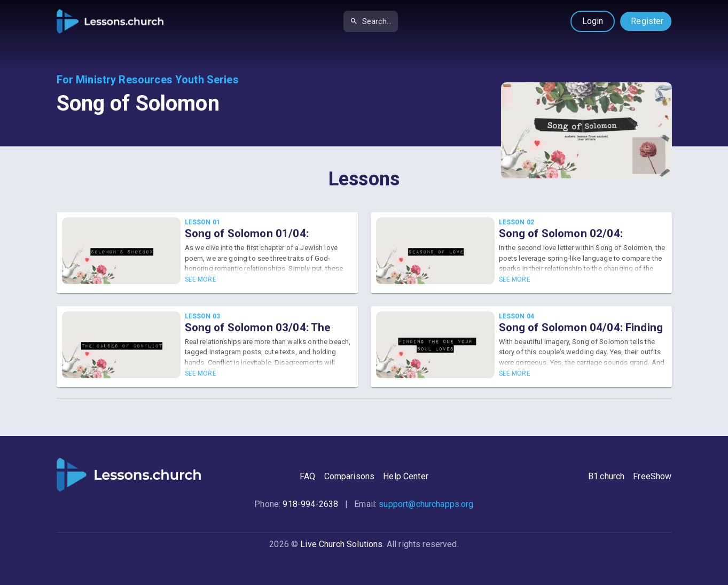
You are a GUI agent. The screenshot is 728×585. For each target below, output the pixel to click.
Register (647, 21)
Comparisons (350, 476)
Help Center (406, 476)
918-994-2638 (310, 504)
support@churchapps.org (426, 504)
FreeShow (652, 476)
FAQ (307, 476)
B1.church (606, 476)
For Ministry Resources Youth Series (148, 80)
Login (593, 21)
